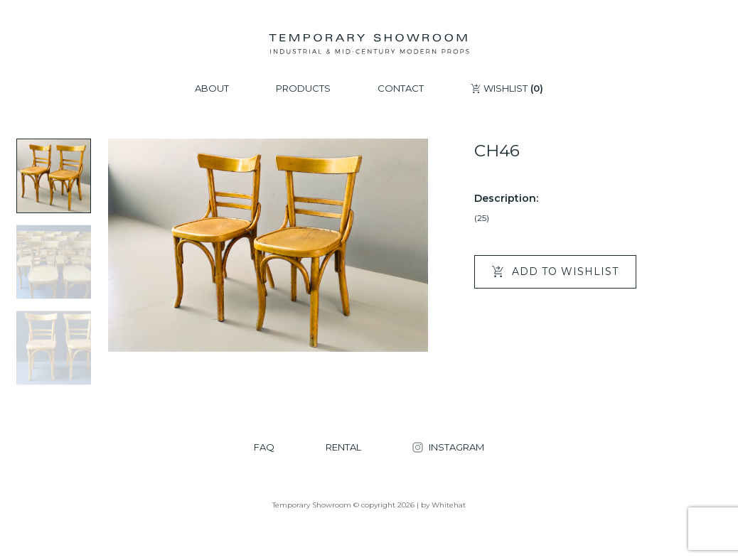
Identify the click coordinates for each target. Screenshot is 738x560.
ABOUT (212, 88)
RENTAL (343, 447)
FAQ (264, 447)
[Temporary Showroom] (369, 44)
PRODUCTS (303, 88)
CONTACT (401, 88)
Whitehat (449, 505)
